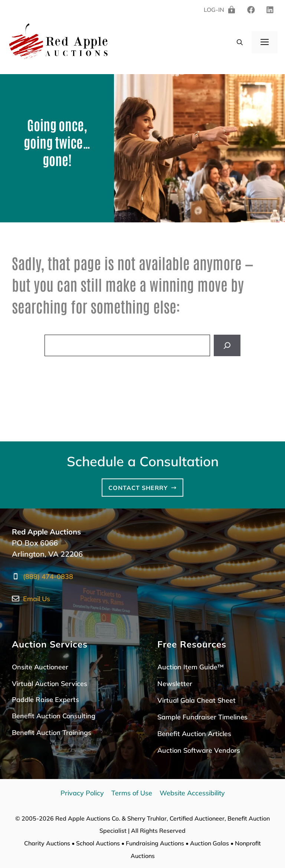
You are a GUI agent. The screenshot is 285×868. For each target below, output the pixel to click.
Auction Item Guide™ (191, 667)
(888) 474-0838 (48, 577)
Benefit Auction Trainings (52, 733)
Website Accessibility (192, 793)
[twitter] (270, 10)
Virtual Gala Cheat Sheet (196, 700)
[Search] (227, 345)
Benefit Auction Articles (194, 734)
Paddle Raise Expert (44, 700)
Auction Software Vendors (199, 750)
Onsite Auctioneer (40, 667)
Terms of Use (132, 793)
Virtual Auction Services (50, 684)
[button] (240, 42)
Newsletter (175, 684)
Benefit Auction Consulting (54, 716)
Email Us (37, 599)
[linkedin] (251, 10)
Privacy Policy (82, 793)
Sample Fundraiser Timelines (202, 717)
